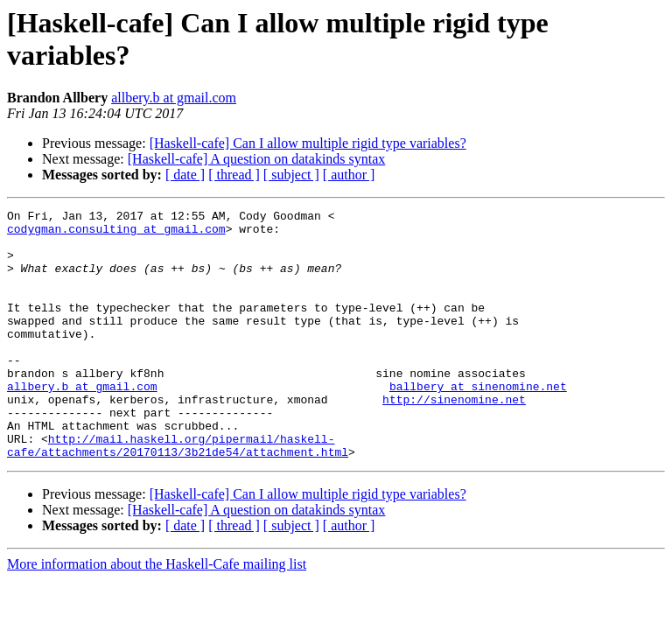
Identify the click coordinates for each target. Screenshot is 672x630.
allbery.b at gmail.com (174, 98)
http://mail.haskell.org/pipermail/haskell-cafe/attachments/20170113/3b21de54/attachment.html (178, 493)
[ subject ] (291, 175)
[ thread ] (234, 175)
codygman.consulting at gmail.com (116, 234)
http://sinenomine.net (454, 438)
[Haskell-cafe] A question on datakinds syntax (257, 159)
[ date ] (185, 175)
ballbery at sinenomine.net (478, 423)
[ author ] (349, 175)
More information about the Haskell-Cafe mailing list (157, 614)
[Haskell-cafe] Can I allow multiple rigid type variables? (308, 143)
